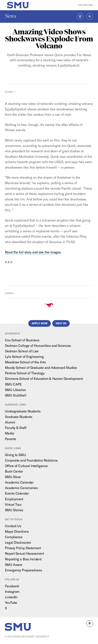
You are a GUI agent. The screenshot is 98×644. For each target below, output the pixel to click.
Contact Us (13, 526)
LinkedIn (11, 597)
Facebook (12, 586)
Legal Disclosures (18, 542)
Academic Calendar (19, 482)
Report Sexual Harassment (24, 553)
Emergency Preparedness (23, 570)
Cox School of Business (22, 340)
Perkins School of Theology (25, 373)
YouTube (11, 603)
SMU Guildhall (15, 395)
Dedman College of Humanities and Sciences (38, 346)
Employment (14, 499)
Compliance (14, 537)
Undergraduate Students (23, 411)
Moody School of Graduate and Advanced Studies (41, 368)
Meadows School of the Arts (25, 362)
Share (9, 92)
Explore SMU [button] (86, 5)
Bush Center (14, 471)
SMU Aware (14, 565)
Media (10, 433)
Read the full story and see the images (33, 252)
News (11, 16)
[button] (90, 624)
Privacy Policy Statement (23, 548)
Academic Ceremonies (21, 488)
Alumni (10, 422)
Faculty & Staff (16, 428)
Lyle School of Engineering (24, 357)
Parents (10, 439)
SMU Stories (14, 510)
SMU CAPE (13, 384)
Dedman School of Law (22, 351)
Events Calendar (17, 493)
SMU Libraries (15, 390)
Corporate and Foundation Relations (31, 460)
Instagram (12, 592)
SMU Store (13, 477)
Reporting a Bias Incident (23, 559)
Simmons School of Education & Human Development (44, 379)
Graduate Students (19, 417)
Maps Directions (17, 531)
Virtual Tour (13, 505)
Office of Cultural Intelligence (26, 466)
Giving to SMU (15, 455)
